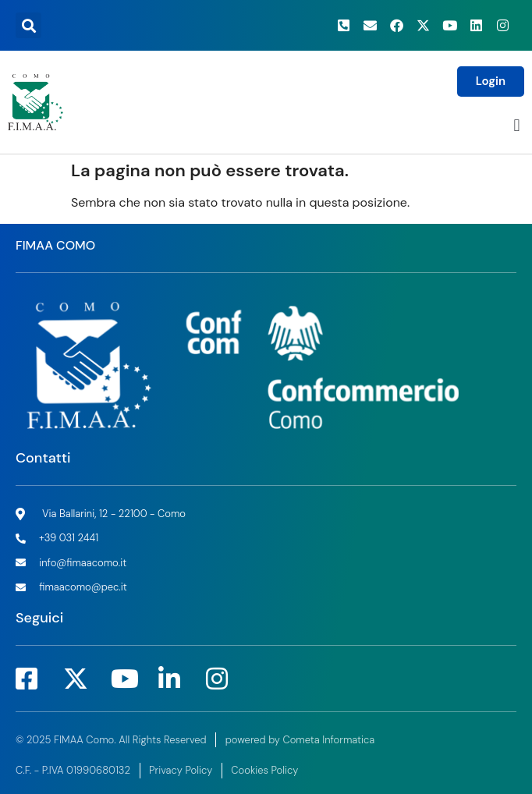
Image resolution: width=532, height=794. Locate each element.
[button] (28, 25)
